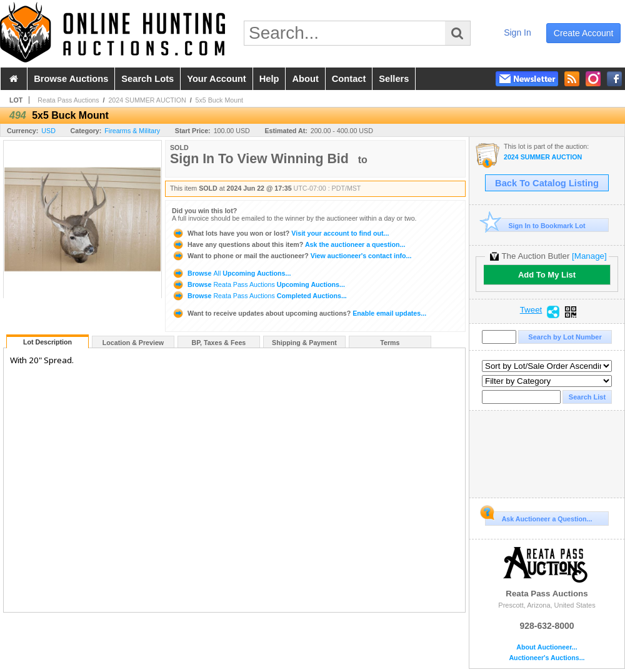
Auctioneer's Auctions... (547, 658)
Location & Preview (133, 343)
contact (349, 79)
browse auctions (71, 79)
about (305, 79)
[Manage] (589, 256)
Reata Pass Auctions (68, 100)
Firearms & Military (132, 131)
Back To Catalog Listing (547, 183)
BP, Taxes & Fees (219, 343)
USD (48, 131)
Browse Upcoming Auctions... (231, 273)
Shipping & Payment (304, 343)
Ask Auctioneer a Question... (538, 517)
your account (216, 79)
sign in (517, 33)
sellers (394, 79)
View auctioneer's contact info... (292, 256)
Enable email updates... (299, 313)
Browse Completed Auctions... (259, 296)
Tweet (531, 310)
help (269, 79)
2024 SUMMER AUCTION (147, 100)
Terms (390, 343)
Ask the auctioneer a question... (288, 244)
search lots (147, 79)
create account (584, 33)
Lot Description (47, 342)
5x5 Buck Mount (219, 100)
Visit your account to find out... (280, 233)
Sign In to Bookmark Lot (535, 225)
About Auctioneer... (547, 647)
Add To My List (547, 275)
